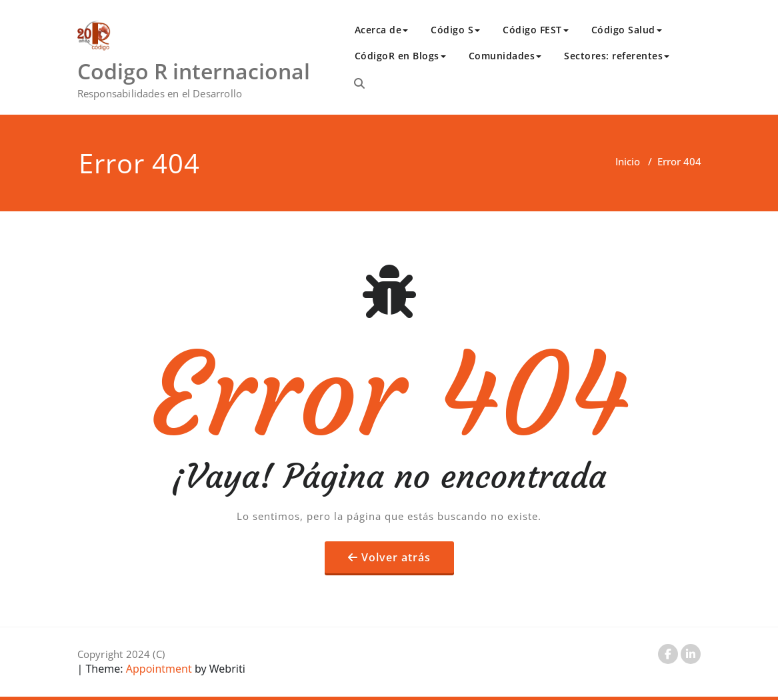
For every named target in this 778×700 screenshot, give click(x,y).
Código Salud (627, 30)
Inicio (628, 161)
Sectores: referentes (617, 56)
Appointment (158, 669)
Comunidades (505, 56)
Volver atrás (396, 557)
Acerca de (382, 30)
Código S (455, 30)
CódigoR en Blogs (400, 56)
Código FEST (536, 30)
